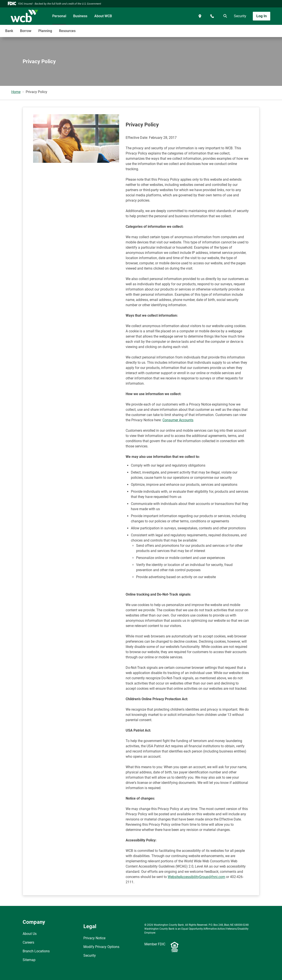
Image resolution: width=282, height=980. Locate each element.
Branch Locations (36, 951)
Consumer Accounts (178, 420)
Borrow (26, 31)
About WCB (103, 16)
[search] (224, 16)
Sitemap (29, 960)
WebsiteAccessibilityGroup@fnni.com (196, 877)
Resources (67, 31)
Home (16, 92)
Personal (59, 16)
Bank (9, 31)
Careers (28, 942)
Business (80, 16)
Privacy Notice (94, 938)
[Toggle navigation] (248, 29)
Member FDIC (155, 944)
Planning (45, 31)
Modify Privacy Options (101, 947)
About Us (30, 934)
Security (240, 16)
